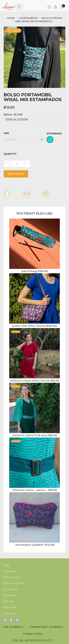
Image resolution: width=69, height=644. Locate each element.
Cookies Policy (33, 634)
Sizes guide (10, 607)
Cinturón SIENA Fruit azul (30, 435)
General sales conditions (47, 627)
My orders (9, 595)
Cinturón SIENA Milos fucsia (30, 380)
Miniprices (9, 571)
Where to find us (13, 583)
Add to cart (16, 174)
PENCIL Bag (29, 271)
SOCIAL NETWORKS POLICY (33, 640)
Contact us (10, 613)
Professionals (11, 577)
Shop (6, 565)
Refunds (8, 601)
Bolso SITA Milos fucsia (29, 326)
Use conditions (13, 627)
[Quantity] (17, 164)
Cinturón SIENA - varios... (30, 490)
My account (10, 589)
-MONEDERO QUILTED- (30, 545)
